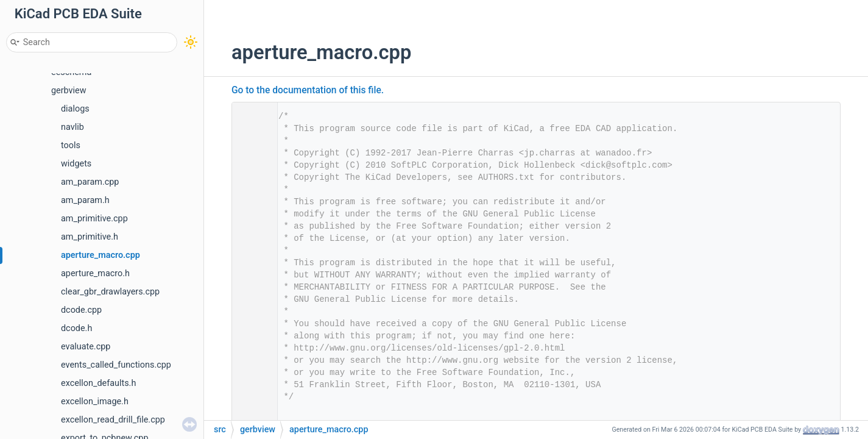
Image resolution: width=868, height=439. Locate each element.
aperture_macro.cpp (101, 255)
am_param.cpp (90, 182)
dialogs (75, 109)
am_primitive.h (90, 237)
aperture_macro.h (95, 273)
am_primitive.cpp (94, 219)
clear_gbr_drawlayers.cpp (110, 292)
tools (71, 145)
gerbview (69, 91)
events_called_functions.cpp (116, 365)
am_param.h (85, 200)
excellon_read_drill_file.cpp (113, 420)
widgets (76, 164)
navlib (72, 127)
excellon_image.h (95, 402)
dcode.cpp (81, 310)
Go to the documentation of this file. (308, 90)
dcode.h (76, 328)
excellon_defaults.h (98, 383)
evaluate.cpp (86, 347)
